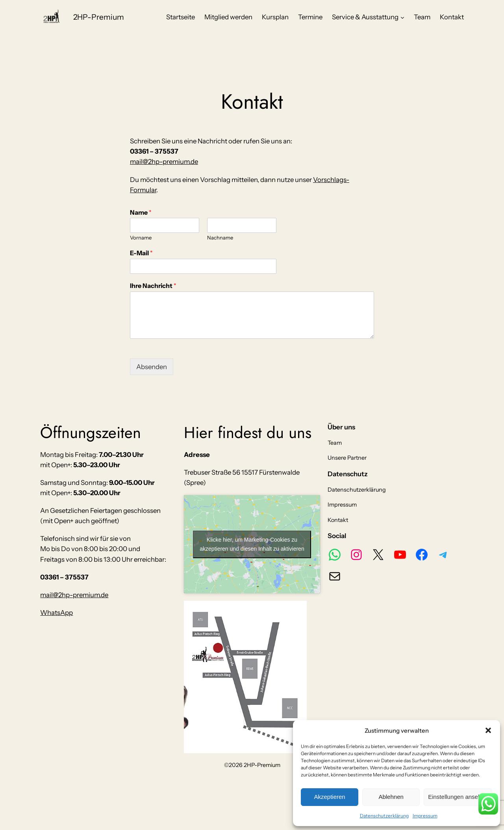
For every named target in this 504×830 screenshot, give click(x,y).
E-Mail (141, 253)
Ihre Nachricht (153, 286)
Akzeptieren (329, 797)
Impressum (425, 816)
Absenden (152, 367)
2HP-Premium (99, 17)
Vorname (141, 238)
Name (141, 212)
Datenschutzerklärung (384, 816)
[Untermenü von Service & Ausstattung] (402, 17)
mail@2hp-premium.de (164, 162)
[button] (488, 730)
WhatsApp (57, 613)
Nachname (220, 238)
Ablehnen (391, 797)
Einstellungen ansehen (458, 797)
